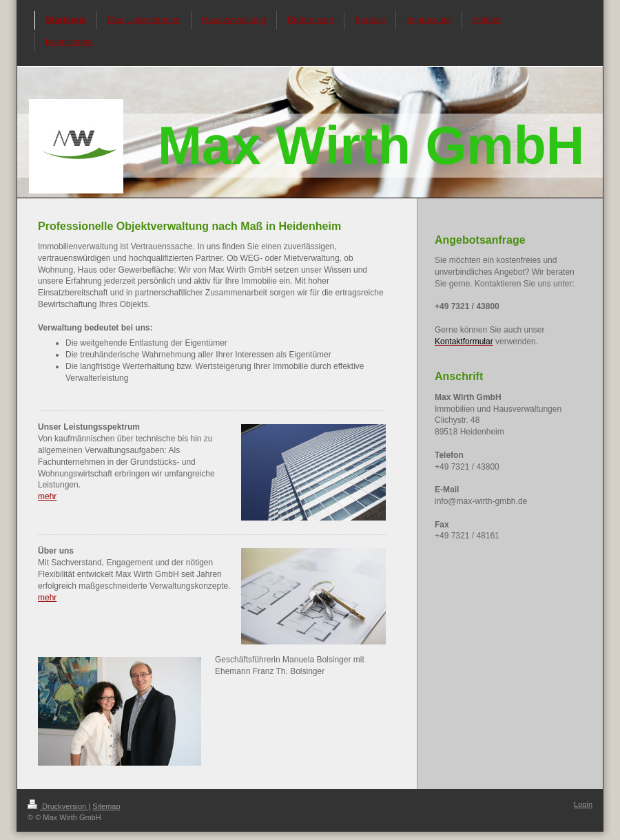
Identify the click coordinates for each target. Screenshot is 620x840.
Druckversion (58, 806)
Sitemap (106, 806)
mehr (47, 496)
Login (583, 804)
